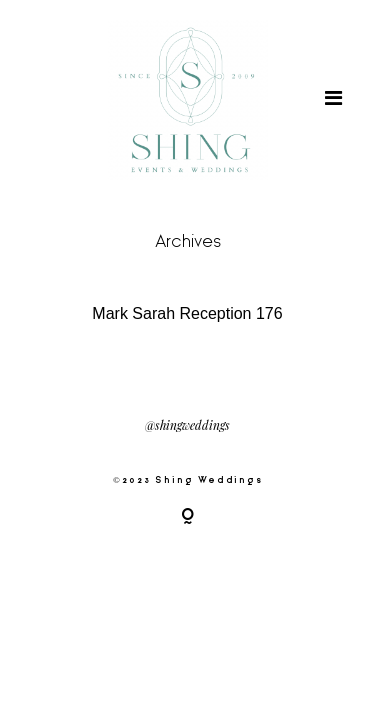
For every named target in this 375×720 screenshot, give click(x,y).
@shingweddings (187, 426)
